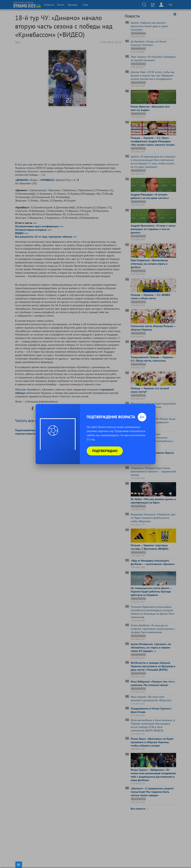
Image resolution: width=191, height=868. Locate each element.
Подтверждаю (105, 451)
